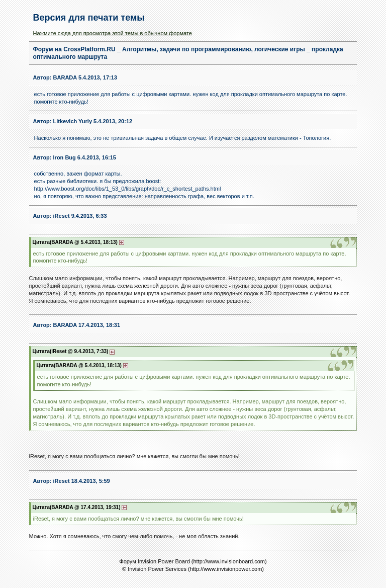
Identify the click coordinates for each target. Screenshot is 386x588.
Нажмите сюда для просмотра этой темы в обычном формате (113, 33)
